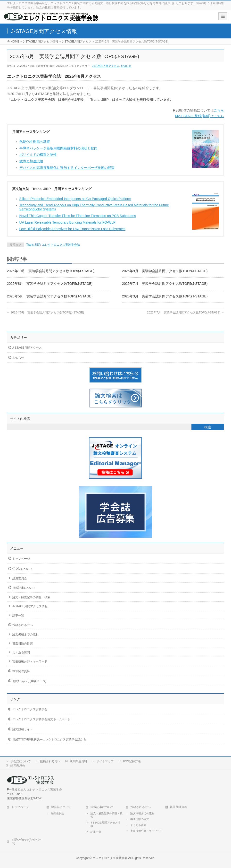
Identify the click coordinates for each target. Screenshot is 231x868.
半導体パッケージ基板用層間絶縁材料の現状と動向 (58, 148)
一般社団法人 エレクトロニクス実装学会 (35, 790)
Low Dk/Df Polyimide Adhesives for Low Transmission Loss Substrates (72, 229)
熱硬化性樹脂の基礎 (35, 142)
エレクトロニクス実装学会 (30, 709)
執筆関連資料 (21, 671)
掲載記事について (24, 588)
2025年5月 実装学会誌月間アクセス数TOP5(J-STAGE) (50, 296)
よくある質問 (21, 652)
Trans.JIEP (33, 245)
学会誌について (23, 569)
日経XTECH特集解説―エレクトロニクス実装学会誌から (49, 739)
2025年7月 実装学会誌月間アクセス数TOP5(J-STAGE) (165, 284)
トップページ (21, 559)
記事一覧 (18, 616)
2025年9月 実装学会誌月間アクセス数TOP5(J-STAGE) (165, 271)
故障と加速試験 (31, 161)
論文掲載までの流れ (25, 634)
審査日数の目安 (23, 643)
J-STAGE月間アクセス (106, 66)
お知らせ (126, 66)
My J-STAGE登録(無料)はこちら (199, 116)
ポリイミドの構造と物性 (38, 155)
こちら (219, 110)
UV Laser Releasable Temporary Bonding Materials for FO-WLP (68, 222)
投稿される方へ (23, 625)
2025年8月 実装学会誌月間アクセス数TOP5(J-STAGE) (50, 284)
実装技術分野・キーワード (30, 661)
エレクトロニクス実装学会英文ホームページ (41, 719)
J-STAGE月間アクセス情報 (30, 606)
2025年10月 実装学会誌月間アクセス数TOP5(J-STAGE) (51, 271)
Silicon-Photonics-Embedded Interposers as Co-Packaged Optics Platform (75, 199)
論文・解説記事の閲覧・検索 (31, 597)
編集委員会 (20, 578)
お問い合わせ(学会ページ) (29, 681)
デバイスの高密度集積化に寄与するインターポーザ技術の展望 (67, 168)
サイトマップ (105, 761)
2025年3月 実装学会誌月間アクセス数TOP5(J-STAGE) (165, 296)
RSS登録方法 (132, 761)
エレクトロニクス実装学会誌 (61, 245)
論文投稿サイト (23, 729)
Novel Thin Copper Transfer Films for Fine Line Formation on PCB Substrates (78, 216)
